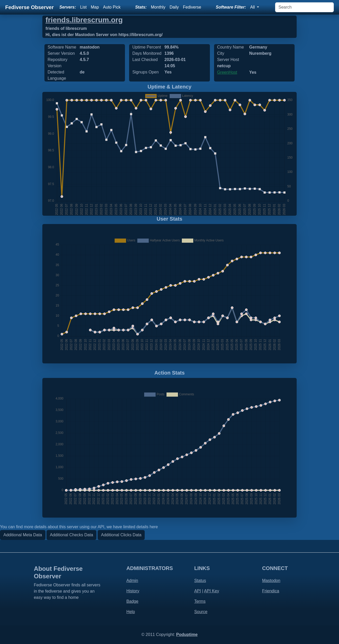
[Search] (304, 7)
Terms (200, 601)
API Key (212, 591)
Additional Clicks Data (121, 535)
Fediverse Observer (29, 7)
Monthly (158, 7)
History (133, 591)
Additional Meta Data (23, 535)
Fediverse (192, 7)
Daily (174, 7)
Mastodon (271, 581)
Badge (132, 601)
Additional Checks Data (71, 535)
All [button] (253, 7)
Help (131, 612)
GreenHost (227, 72)
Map (95, 7)
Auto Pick (112, 7)
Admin (132, 581)
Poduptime (187, 635)
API (198, 591)
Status (200, 581)
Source (201, 612)
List (84, 7)
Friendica (271, 591)
